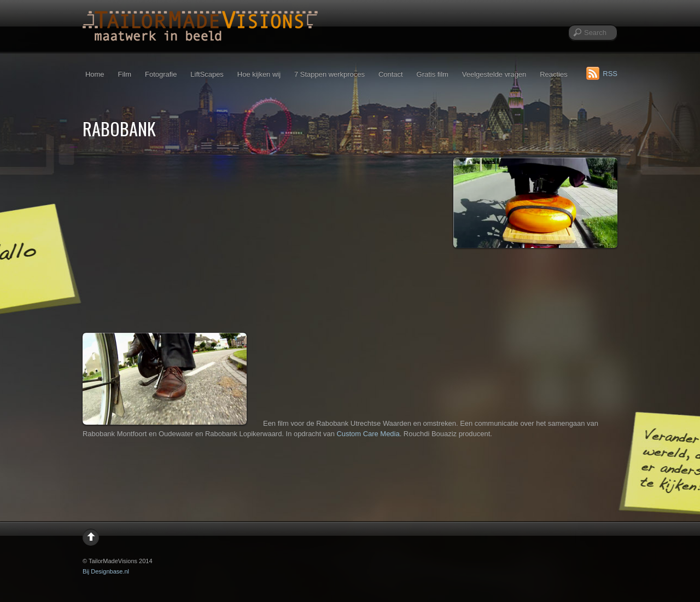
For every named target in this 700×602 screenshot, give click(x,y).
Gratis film (433, 74)
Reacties (553, 74)
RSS (610, 74)
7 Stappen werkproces (329, 74)
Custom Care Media (368, 434)
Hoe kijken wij (259, 74)
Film (125, 74)
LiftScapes (207, 74)
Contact (391, 74)
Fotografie (161, 74)
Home (95, 74)
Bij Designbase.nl (106, 571)
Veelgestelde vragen (494, 74)
